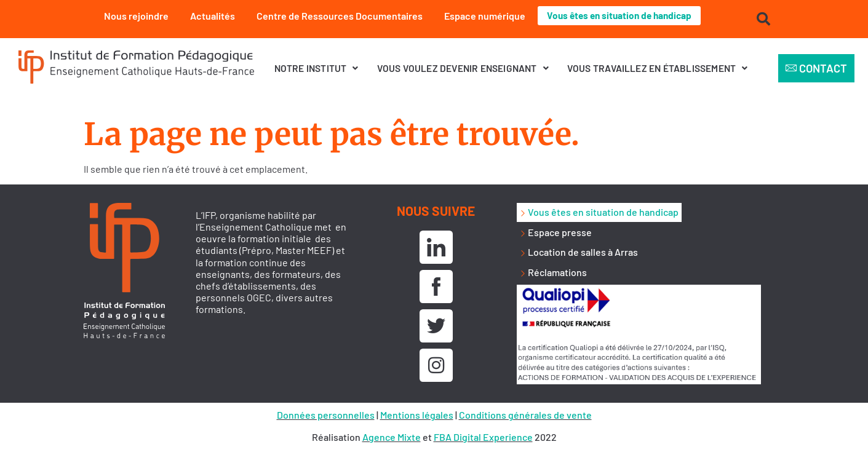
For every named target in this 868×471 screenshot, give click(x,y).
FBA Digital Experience (483, 437)
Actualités (209, 16)
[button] (317, 69)
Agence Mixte (392, 437)
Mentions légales (417, 415)
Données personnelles (326, 415)
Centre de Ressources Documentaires (336, 16)
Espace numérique (482, 16)
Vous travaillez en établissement (658, 68)
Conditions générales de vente (525, 415)
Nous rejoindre (133, 16)
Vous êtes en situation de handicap (619, 16)
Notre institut (317, 68)
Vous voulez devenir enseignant (463, 68)
